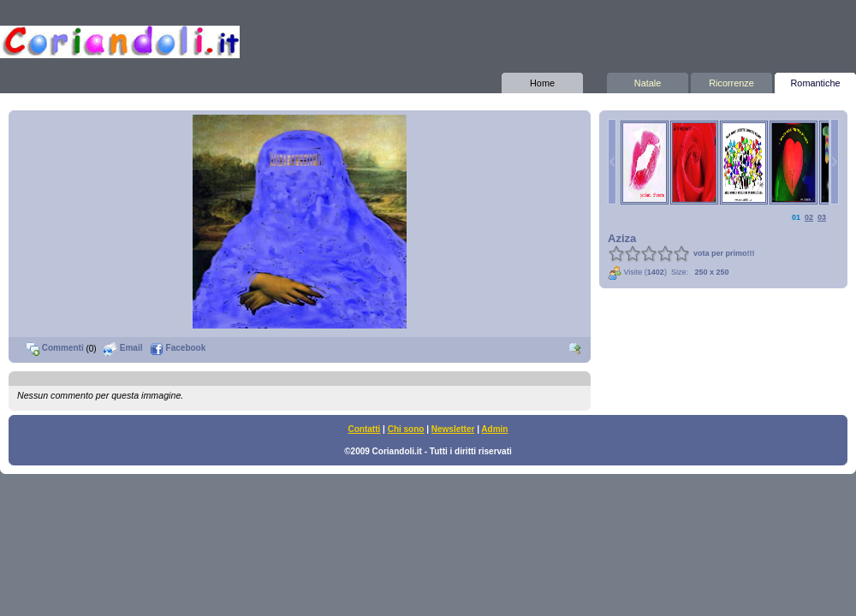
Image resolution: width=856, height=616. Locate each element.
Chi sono (406, 429)
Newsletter (453, 429)
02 (809, 217)
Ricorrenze (731, 80)
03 (822, 217)
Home (542, 80)
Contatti (365, 429)
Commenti (55, 348)
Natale (648, 80)
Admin (494, 429)
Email (123, 348)
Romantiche (815, 80)
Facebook (178, 348)
